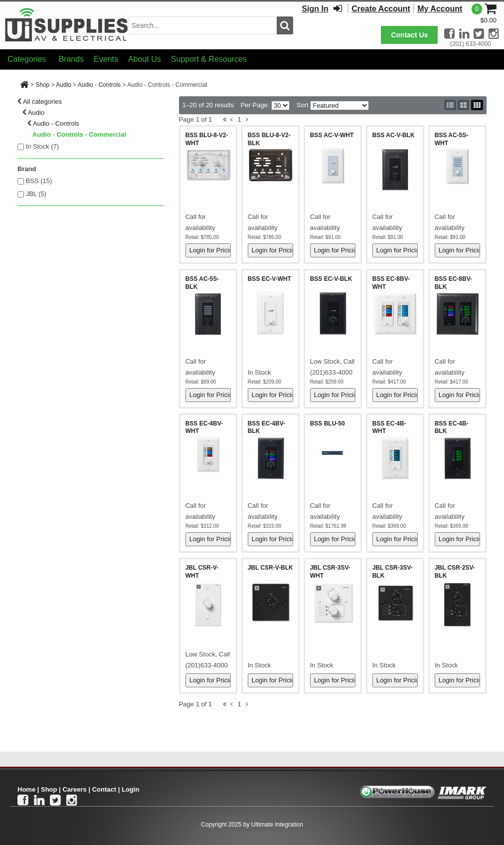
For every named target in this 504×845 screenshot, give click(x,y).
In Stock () (43, 146)
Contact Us (409, 35)
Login (130, 789)
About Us (145, 59)
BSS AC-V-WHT (332, 135)
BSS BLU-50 (328, 423)
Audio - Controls (99, 85)
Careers (74, 789)
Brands (71, 59)
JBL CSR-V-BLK (270, 568)
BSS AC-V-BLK (394, 135)
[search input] (203, 25)
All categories (42, 102)
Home (26, 789)
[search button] (285, 25)
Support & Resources (209, 59)
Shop (42, 85)
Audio (64, 85)
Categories (27, 59)
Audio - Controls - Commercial (79, 134)
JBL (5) (36, 194)
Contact (104, 789)
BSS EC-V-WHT (269, 279)
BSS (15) (39, 181)
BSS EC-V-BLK (331, 279)
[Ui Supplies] (67, 25)
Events (106, 59)
